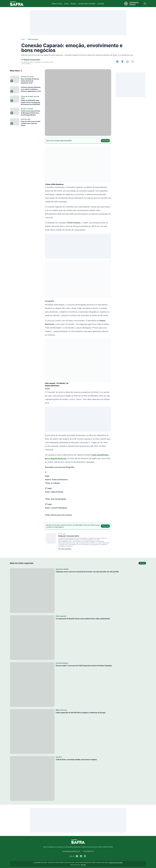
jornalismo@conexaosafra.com (71, 851)
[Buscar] (145, 4)
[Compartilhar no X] (122, 62)
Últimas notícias (57, 4)
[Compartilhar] (133, 62)
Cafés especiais (33, 39)
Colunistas (101, 4)
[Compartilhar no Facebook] (117, 62)
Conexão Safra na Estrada (87, 4)
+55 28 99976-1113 (88, 851)
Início (23, 39)
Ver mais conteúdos (65, 549)
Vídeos (66, 4)
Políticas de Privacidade (116, 862)
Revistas (73, 4)
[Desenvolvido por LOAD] (83, 865)
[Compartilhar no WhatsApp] (127, 62)
